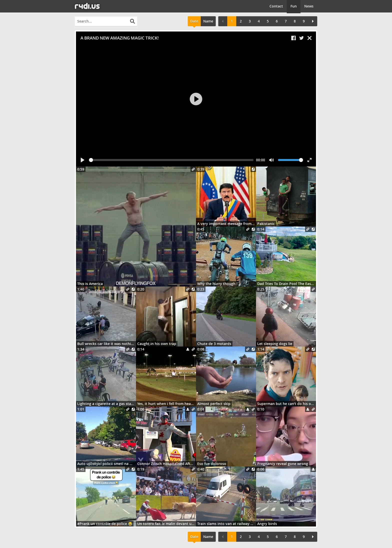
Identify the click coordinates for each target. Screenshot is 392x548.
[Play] (196, 99)
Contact (276, 6)
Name (208, 21)
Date (194, 21)
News (309, 6)
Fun (294, 6)
